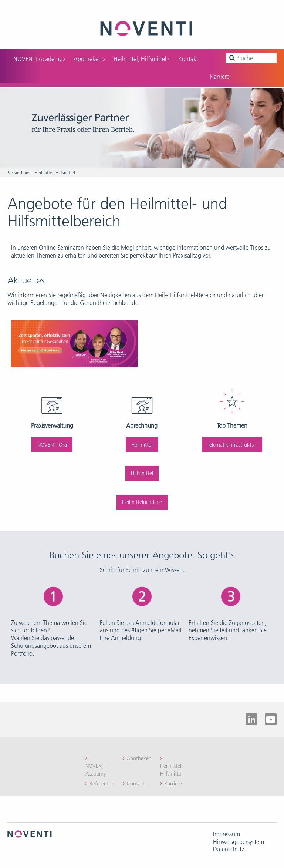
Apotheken (89, 59)
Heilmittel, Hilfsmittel (141, 59)
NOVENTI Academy (39, 59)
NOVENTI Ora (52, 445)
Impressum (226, 834)
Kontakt (188, 59)
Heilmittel (142, 445)
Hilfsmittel (142, 473)
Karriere (220, 77)
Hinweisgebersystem (239, 842)
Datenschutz (229, 849)
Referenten (102, 784)
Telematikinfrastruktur (232, 445)
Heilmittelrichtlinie (142, 502)
